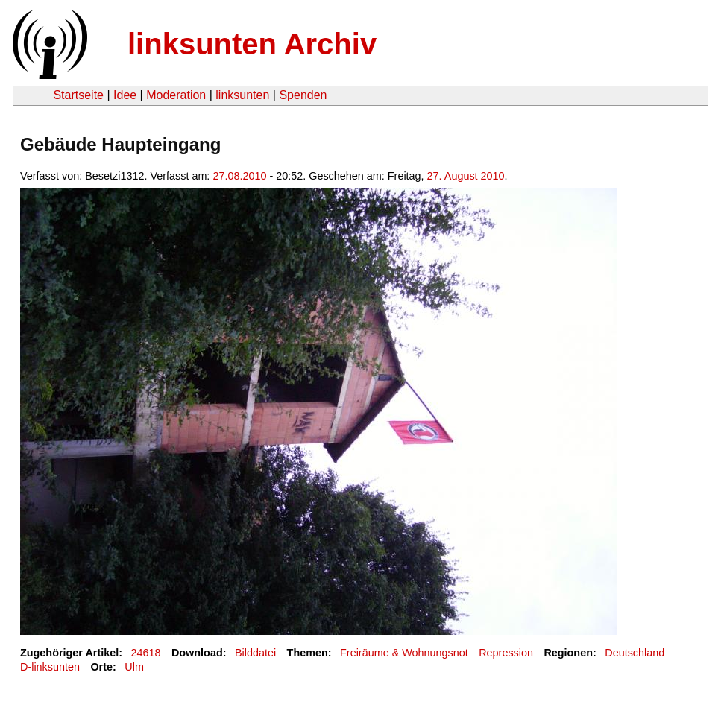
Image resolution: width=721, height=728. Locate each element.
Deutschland (635, 653)
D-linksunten (50, 667)
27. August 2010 (466, 176)
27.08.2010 (239, 176)
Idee (125, 95)
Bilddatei (255, 653)
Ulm (134, 667)
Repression (506, 653)
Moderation (176, 95)
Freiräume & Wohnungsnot (404, 653)
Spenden (303, 95)
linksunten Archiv (252, 44)
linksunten (242, 95)
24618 (146, 653)
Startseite (78, 95)
